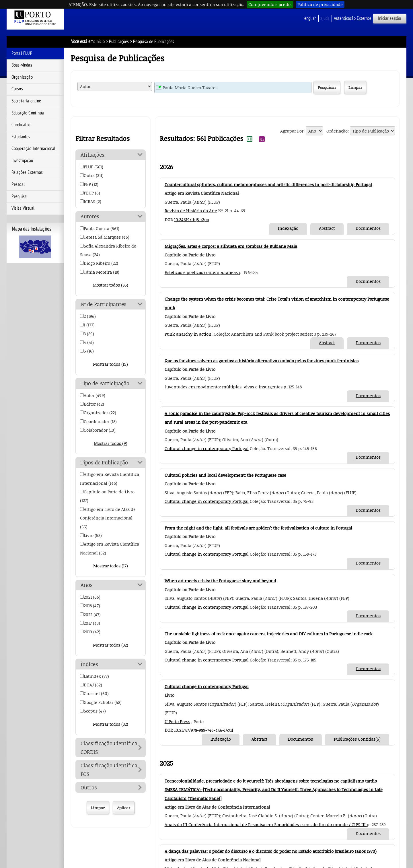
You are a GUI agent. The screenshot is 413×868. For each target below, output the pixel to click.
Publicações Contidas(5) (357, 739)
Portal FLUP (22, 53)
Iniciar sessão (389, 18)
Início (100, 42)
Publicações (119, 42)
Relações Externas (27, 172)
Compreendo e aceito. (270, 4)
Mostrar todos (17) (111, 566)
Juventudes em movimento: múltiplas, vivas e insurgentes (224, 387)
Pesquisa (19, 196)
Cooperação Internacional (34, 149)
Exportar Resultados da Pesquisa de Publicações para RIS (262, 139)
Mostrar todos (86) (110, 285)
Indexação (288, 228)
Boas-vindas (22, 65)
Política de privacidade (320, 4)
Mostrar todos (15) (110, 364)
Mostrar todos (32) (111, 645)
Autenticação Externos (353, 18)
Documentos (368, 228)
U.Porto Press (177, 721)
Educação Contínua (28, 113)
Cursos (17, 89)
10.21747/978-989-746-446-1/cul (204, 730)
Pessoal (18, 184)
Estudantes (21, 137)
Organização (22, 77)
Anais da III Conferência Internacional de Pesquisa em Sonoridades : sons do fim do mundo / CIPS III (266, 824)
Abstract (327, 228)
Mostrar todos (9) (111, 443)
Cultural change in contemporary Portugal (207, 448)
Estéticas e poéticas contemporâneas (202, 272)
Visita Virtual (23, 208)
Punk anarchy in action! (189, 334)
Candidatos (21, 125)
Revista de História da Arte (191, 211)
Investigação (22, 161)
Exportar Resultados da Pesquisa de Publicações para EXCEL (250, 139)
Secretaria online (26, 101)
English (310, 18)
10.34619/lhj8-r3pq (192, 219)
